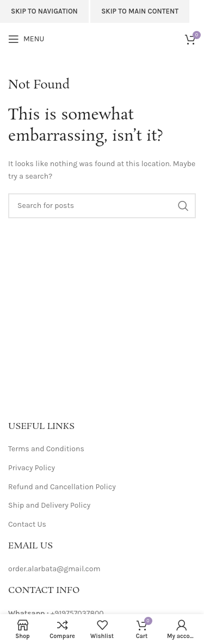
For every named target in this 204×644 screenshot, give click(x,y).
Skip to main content (140, 11)
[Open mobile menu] (26, 39)
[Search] (102, 206)
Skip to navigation (44, 11)
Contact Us (27, 524)
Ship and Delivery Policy (49, 505)
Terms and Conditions (46, 449)
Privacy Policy (32, 468)
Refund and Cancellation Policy (62, 487)
